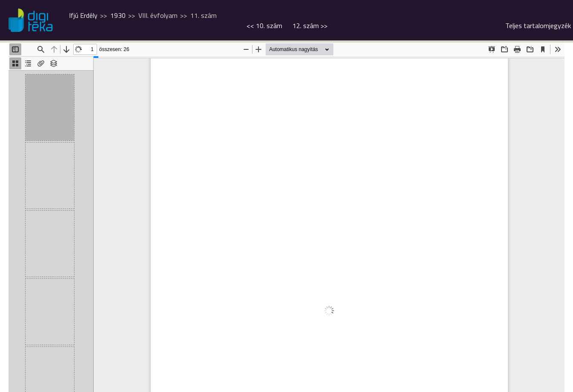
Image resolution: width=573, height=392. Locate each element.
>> (310, 26)
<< (264, 26)
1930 (118, 15)
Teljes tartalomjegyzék (538, 26)
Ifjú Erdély (83, 15)
